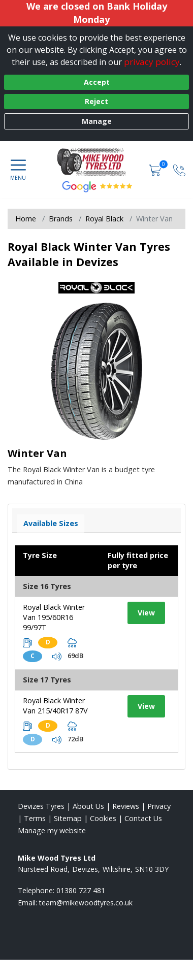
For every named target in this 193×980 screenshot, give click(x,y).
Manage (97, 121)
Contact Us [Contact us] (143, 818)
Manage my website (52, 830)
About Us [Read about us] (88, 806)
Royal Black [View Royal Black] (104, 219)
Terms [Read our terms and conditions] (35, 818)
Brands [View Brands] (61, 219)
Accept (97, 82)
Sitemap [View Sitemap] (68, 818)
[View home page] (97, 161)
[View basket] (156, 169)
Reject (96, 101)
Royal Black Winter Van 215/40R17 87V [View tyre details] (55, 706)
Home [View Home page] (26, 219)
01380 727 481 (81, 890)
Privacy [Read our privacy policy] (159, 806)
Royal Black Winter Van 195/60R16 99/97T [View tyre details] (54, 617)
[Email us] (86, 903)
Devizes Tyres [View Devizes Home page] (41, 806)
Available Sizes (51, 523)
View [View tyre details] (146, 613)
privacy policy (152, 62)
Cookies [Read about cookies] (103, 818)
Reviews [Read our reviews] (126, 806)
